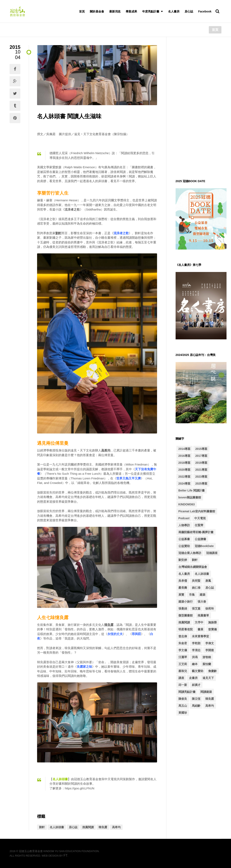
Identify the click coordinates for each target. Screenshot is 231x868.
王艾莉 (183, 664)
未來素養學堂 (200, 636)
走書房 (193, 678)
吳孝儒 (183, 581)
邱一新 (183, 685)
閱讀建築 (206, 692)
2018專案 (184, 463)
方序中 (199, 622)
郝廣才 (196, 685)
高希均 (116, 827)
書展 (200, 629)
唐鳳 (208, 581)
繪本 (195, 664)
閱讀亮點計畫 (187, 692)
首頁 (82, 11)
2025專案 (201, 484)
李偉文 (210, 643)
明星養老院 (186, 629)
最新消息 (115, 11)
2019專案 (201, 463)
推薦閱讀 (88, 827)
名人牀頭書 (57, 827)
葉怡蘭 (207, 664)
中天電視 (200, 518)
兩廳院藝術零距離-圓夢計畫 (196, 532)
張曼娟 (183, 608)
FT (66, 855)
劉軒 (42, 827)
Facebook (205, 11)
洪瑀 (195, 657)
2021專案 (201, 470)
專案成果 (131, 11)
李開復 (210, 650)
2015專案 (201, 449)
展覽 (181, 595)
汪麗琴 (183, 657)
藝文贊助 (198, 671)
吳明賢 (196, 581)
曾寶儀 (212, 629)
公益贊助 (184, 546)
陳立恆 (196, 699)
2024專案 (184, 484)
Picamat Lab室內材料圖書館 (197, 511)
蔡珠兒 (183, 671)
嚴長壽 (183, 588)
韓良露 (103, 827)
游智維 (207, 657)
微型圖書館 (186, 615)
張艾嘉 (196, 608)
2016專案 (184, 456)
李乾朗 (196, 643)
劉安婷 (183, 560)
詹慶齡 (212, 671)
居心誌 (189, 11)
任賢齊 (199, 525)
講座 (181, 678)
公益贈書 (200, 539)
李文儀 (183, 650)
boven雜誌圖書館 (190, 497)
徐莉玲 (210, 608)
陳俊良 (183, 699)
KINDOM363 (187, 504)
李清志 (196, 650)
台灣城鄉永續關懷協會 (193, 567)
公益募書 (184, 539)
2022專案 (184, 477)
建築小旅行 (186, 602)
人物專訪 (184, 525)
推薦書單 (203, 615)
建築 (202, 595)
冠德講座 (212, 553)
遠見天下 (208, 678)
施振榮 (212, 622)
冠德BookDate (204, 546)
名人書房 (174, 11)
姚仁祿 (196, 588)
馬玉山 (183, 706)
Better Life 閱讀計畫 (192, 490)
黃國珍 (183, 713)
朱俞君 (183, 643)
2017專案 (201, 456)
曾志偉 (183, 636)
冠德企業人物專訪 (190, 553)
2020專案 (184, 470)
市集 (192, 595)
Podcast (184, 518)
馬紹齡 (196, 706)
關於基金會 (97, 11)
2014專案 (184, 449)
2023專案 (201, 477)
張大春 (202, 602)
